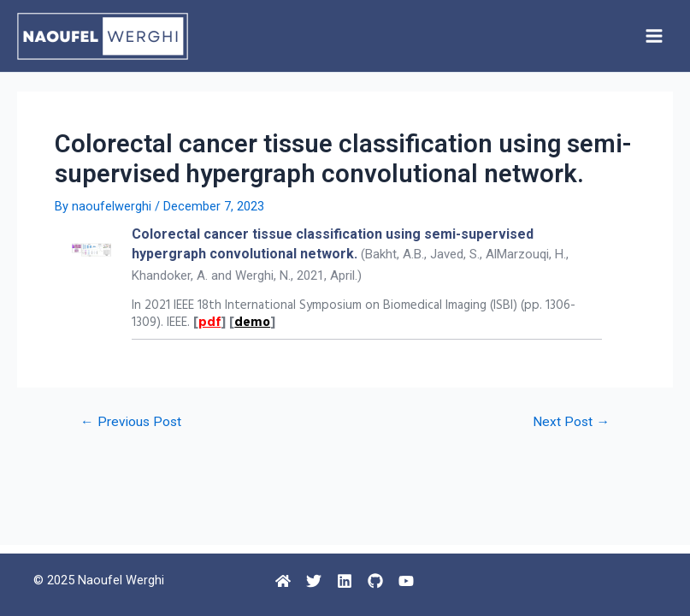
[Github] (375, 581)
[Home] (283, 581)
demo (252, 323)
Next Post (571, 423)
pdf (209, 323)
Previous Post (131, 423)
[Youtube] (406, 581)
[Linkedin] (345, 581)
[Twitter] (314, 581)
